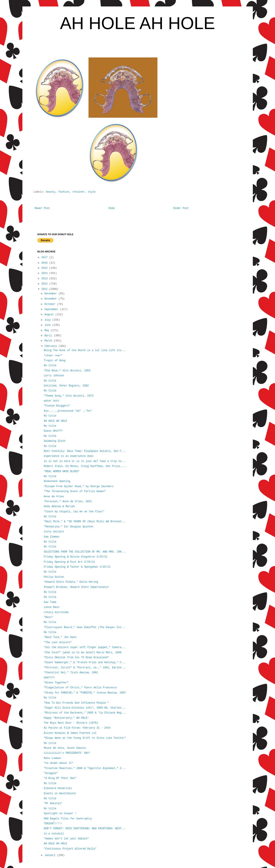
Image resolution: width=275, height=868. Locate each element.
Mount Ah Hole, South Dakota (65, 748)
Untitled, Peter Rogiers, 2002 (66, 386)
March (49, 341)
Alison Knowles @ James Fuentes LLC (70, 733)
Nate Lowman (52, 758)
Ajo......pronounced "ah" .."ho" (68, 411)
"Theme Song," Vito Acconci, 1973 (68, 396)
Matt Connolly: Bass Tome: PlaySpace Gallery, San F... (85, 451)
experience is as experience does (68, 456)
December (51, 294)
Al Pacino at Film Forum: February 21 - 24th (77, 728)
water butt (51, 401)
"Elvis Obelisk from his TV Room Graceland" (76, 658)
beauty (50, 192)
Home (112, 208)
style (92, 192)
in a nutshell (54, 834)
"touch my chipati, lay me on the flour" (74, 512)
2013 (45, 279)
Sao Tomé (50, 602)
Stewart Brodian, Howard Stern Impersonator (76, 587)
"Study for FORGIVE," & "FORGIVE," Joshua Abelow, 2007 (85, 693)
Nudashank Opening (57, 481)
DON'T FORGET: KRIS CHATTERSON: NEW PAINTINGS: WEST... (85, 829)
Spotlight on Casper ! (60, 814)
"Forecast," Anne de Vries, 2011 (68, 502)
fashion (64, 192)
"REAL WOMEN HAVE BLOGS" (62, 471)
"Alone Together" (56, 683)
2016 (45, 263)
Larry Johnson (54, 376)
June (48, 325)
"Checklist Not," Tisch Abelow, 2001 (71, 673)
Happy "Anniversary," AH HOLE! (66, 718)
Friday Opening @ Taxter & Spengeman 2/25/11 (77, 567)
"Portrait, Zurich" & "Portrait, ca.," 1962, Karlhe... (85, 668)
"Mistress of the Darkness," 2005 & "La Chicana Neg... (85, 713)
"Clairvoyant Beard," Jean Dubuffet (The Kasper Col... (85, 627)
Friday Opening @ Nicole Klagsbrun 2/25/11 (75, 557)
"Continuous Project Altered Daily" (70, 849)
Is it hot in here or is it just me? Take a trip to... (85, 461)
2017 (45, 258)
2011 (45, 289)
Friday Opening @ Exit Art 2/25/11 (69, 562)
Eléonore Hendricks (58, 788)
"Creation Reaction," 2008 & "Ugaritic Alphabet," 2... (85, 768)
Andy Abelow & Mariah (59, 507)
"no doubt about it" (58, 763)
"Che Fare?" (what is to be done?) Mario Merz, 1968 (82, 653)
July (48, 320)
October (51, 304)
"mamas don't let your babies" (66, 839)
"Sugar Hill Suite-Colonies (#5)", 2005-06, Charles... (85, 708)
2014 (45, 273)
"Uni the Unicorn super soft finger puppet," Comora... (85, 647)
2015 (45, 268)
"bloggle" (51, 773)
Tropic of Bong (55, 361)
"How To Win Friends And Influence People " (76, 703)
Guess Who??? (53, 431)
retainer (79, 192)
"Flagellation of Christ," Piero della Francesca (80, 688)
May (47, 331)
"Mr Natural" (53, 803)
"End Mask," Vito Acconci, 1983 (67, 371)
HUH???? (49, 678)
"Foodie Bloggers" (57, 406)
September (52, 309)
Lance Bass (51, 607)
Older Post (181, 208)
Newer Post (42, 208)
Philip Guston (54, 577)
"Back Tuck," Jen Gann (60, 637)
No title (50, 366)
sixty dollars (54, 532)
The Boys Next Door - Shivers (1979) (71, 723)
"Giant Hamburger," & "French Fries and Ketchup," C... (85, 663)
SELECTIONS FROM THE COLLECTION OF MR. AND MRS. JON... (85, 552)
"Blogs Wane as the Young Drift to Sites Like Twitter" (85, 738)
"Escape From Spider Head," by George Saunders (79, 487)
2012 (45, 284)
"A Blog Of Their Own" (60, 778)
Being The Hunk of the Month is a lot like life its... (85, 351)
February (51, 346)
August (50, 315)
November (51, 299)
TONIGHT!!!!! (53, 824)
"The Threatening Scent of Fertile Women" (75, 491)
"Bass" (48, 617)
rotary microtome (56, 612)
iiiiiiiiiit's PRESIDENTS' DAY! (67, 753)
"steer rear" (53, 356)
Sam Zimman (51, 537)
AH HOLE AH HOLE (137, 23)
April (49, 336)
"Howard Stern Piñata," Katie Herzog (71, 582)
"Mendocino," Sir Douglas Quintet (68, 527)
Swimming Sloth (55, 441)
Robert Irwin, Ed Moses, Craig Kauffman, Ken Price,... (85, 466)
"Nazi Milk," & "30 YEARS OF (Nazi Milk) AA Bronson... (85, 522)
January (51, 855)
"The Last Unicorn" (58, 643)
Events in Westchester (60, 794)
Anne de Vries (54, 497)
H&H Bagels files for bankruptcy (68, 819)
